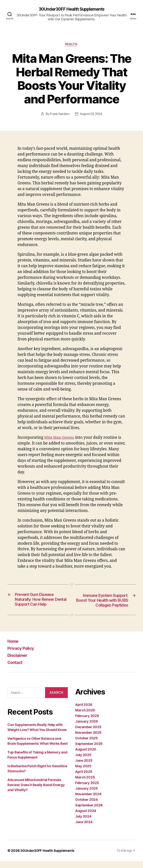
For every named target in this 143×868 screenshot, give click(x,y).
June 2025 (84, 767)
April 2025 (84, 779)
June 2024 (84, 829)
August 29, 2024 (91, 115)
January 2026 (87, 728)
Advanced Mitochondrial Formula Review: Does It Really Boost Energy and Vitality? (36, 792)
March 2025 (85, 784)
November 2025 (88, 739)
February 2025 (87, 790)
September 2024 (89, 812)
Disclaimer (18, 662)
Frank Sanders (59, 115)
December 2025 (88, 734)
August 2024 (86, 818)
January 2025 (87, 795)
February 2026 (87, 723)
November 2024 (88, 801)
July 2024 (83, 823)
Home (14, 648)
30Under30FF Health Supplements (71, 9)
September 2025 (89, 751)
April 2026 (84, 711)
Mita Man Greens (60, 438)
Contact (16, 669)
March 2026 (85, 717)
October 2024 (86, 806)
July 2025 (83, 762)
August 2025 (86, 756)
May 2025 (83, 773)
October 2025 (86, 745)
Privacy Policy (22, 655)
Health (71, 45)
